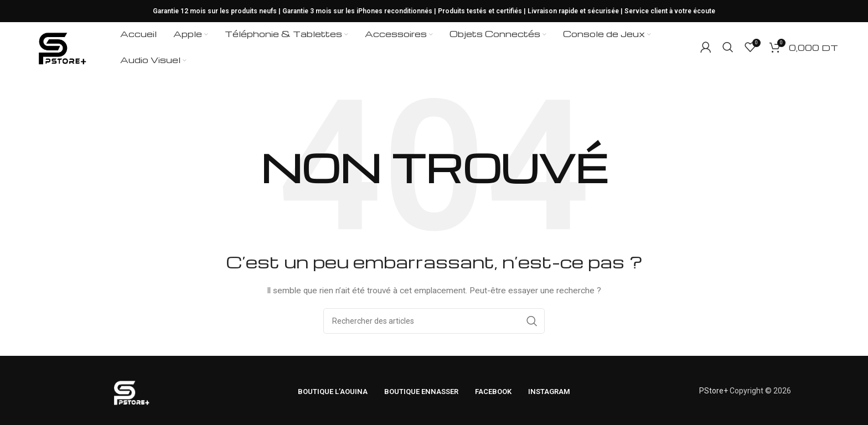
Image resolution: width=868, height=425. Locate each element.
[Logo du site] (61, 46)
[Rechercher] (728, 47)
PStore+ (714, 391)
